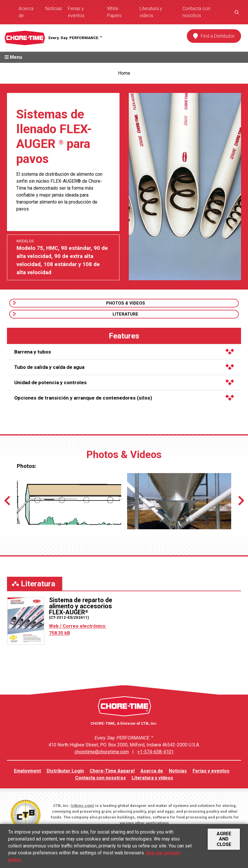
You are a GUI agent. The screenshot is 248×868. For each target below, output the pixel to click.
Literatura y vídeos (151, 12)
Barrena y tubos (124, 352)
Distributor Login (65, 771)
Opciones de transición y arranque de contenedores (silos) (124, 398)
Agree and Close (224, 839)
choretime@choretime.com (102, 752)
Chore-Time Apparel (112, 771)
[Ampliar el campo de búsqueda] (237, 12)
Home (124, 73)
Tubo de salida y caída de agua (124, 367)
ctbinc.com (82, 806)
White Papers (114, 12)
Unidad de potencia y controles (124, 382)
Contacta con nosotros (196, 12)
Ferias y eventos (76, 12)
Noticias (54, 9)
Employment (27, 771)
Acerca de (26, 12)
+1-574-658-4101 (155, 752)
